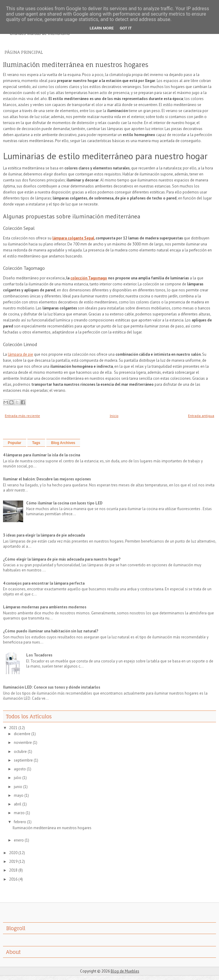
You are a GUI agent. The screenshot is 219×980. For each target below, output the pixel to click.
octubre (20, 752)
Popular (15, 443)
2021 (13, 728)
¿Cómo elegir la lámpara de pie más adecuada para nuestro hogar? (62, 559)
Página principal (24, 52)
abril (18, 804)
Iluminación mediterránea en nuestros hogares (76, 65)
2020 (13, 853)
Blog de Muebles (125, 971)
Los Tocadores (39, 655)
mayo (19, 795)
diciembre (22, 734)
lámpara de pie (20, 354)
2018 (13, 870)
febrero (20, 822)
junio (18, 787)
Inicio (114, 416)
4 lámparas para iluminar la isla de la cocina (42, 455)
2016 (13, 879)
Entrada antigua (201, 416)
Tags (36, 443)
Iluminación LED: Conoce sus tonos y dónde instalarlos (52, 687)
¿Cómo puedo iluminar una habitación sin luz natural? (51, 631)
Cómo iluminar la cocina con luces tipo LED (64, 503)
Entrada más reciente (22, 416)
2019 (13, 861)
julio (18, 778)
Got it (126, 28)
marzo (19, 813)
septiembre (23, 760)
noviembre (23, 743)
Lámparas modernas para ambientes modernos (45, 607)
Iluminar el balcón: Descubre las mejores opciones (47, 479)
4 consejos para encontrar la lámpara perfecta (44, 583)
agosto (20, 769)
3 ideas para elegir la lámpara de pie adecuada (44, 535)
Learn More (102, 28)
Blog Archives (63, 443)
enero (19, 840)
